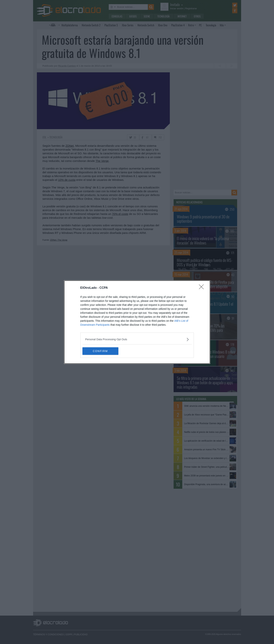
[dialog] (137, 322)
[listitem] (137, 339)
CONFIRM (100, 351)
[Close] (203, 288)
